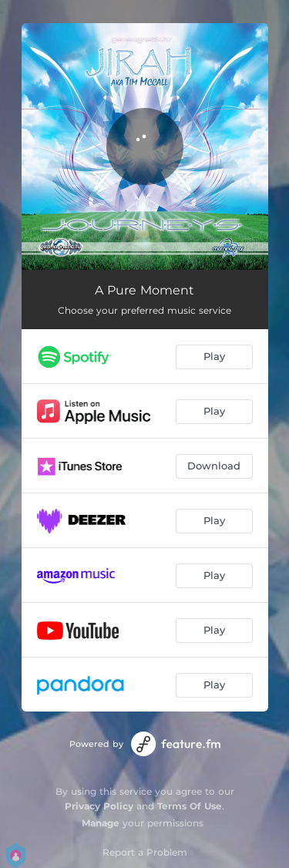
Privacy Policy (99, 806)
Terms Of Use (190, 806)
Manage (101, 823)
